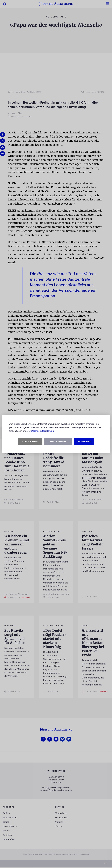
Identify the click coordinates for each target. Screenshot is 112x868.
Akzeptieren (84, 442)
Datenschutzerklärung (42, 431)
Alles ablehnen (30, 442)
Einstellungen (58, 442)
